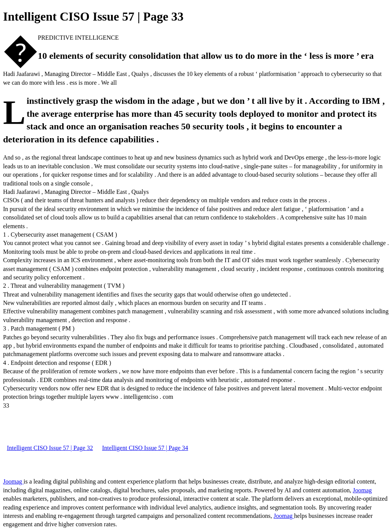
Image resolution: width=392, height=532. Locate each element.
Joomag (13, 481)
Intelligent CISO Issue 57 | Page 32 (50, 448)
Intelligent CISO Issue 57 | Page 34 (145, 448)
